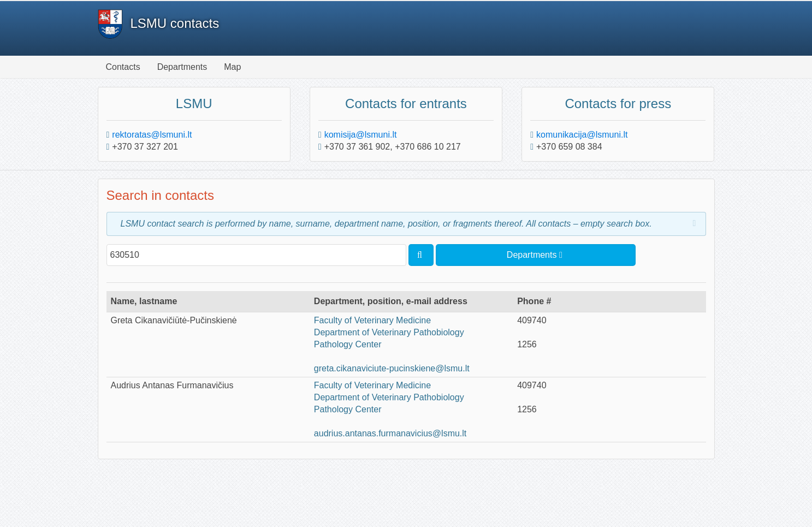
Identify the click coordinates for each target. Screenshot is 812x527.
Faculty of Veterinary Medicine (372, 320)
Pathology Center (348, 344)
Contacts (123, 67)
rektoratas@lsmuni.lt (152, 135)
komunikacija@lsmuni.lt (582, 135)
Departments (182, 67)
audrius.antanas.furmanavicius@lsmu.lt (390, 433)
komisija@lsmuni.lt (361, 135)
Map (232, 67)
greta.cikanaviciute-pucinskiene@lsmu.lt (392, 368)
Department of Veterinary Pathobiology (389, 332)
